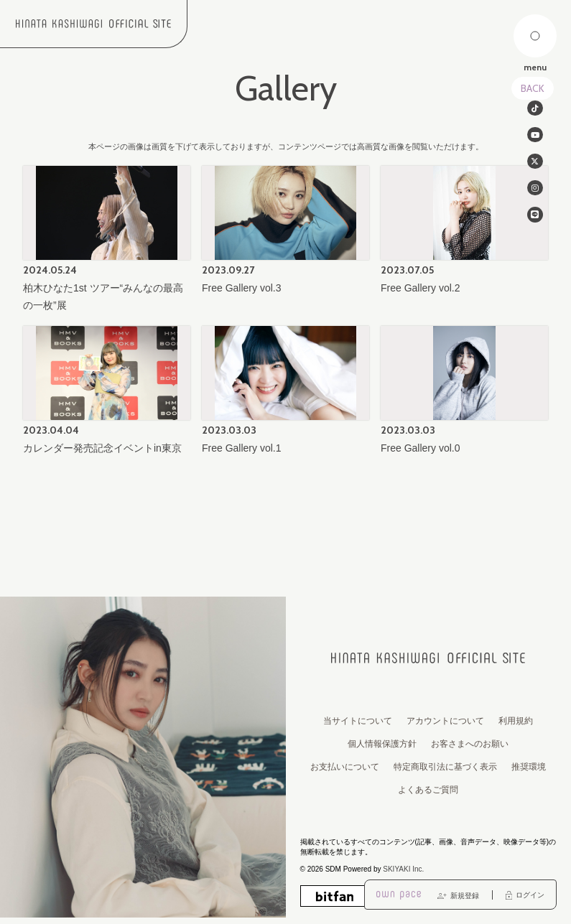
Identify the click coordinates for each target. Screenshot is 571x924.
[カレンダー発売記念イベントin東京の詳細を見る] (107, 392)
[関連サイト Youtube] (535, 138)
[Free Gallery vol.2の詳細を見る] (464, 232)
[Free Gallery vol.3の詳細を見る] (285, 232)
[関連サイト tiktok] (535, 109)
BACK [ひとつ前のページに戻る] (533, 88)
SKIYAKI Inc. (403, 869)
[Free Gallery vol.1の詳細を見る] (285, 392)
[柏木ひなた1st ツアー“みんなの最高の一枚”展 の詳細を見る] (107, 240)
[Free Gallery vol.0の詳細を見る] (464, 392)
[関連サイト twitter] (535, 167)
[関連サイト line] (535, 224)
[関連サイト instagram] (535, 195)
